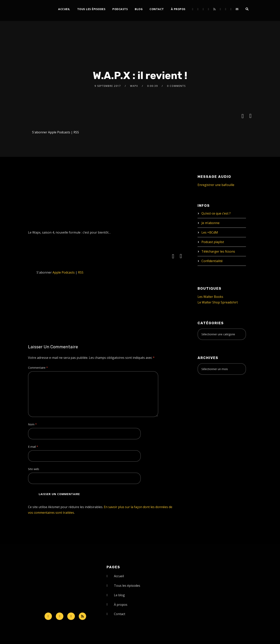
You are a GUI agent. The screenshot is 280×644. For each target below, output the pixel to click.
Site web (34, 469)
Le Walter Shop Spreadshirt (218, 302)
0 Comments (176, 86)
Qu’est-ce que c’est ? (216, 213)
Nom (32, 424)
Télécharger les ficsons (218, 251)
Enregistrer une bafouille (216, 185)
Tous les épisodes (91, 9)
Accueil (64, 9)
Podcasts (120, 9)
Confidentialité (212, 261)
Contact (157, 9)
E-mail (33, 447)
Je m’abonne (210, 223)
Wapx (134, 86)
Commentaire (38, 368)
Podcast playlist (213, 242)
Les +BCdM (210, 232)
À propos (178, 9)
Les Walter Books (210, 297)
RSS (76, 132)
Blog (139, 9)
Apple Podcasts (59, 132)
